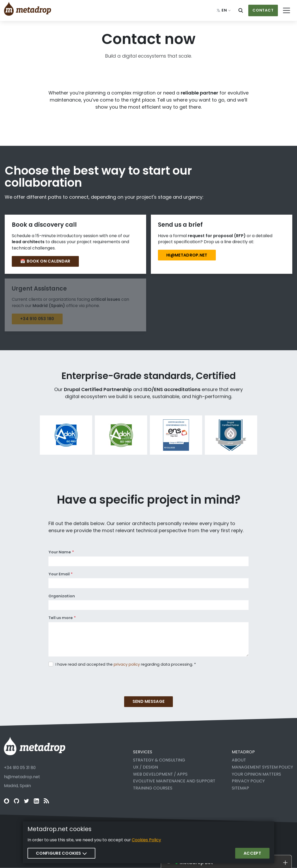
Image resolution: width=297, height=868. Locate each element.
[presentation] (88, 678)
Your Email (59, 574)
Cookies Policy (146, 840)
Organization (62, 596)
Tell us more (61, 618)
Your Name (60, 552)
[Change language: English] (224, 10)
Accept (252, 853)
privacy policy (127, 664)
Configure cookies (61, 853)
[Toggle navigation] (287, 10)
